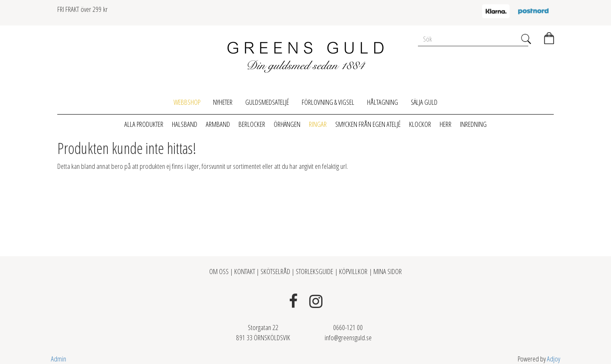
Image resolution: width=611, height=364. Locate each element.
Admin (59, 359)
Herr (446, 124)
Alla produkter (144, 124)
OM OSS (220, 271)
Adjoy (554, 359)
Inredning (473, 124)
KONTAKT (245, 271)
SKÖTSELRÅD (275, 271)
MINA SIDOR (388, 271)
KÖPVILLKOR (353, 271)
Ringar (318, 124)
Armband (218, 124)
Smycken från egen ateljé (368, 124)
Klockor (420, 124)
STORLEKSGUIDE (315, 271)
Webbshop (187, 102)
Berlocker (252, 124)
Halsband (185, 124)
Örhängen (287, 124)
